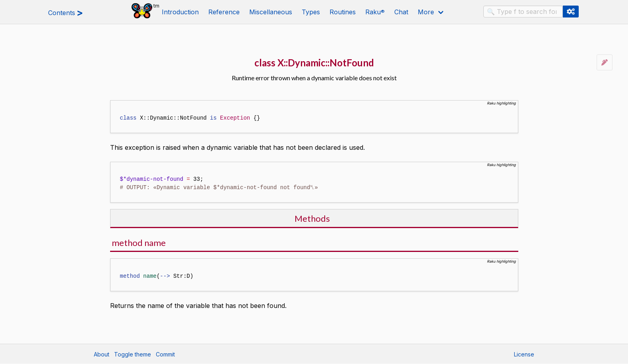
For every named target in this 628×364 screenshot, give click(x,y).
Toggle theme (133, 354)
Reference (224, 12)
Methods (312, 218)
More (426, 12)
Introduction (180, 12)
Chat (401, 12)
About (102, 354)
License (524, 354)
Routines (343, 12)
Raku (375, 12)
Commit (165, 354)
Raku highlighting (501, 103)
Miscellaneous (271, 12)
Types (311, 12)
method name (139, 243)
